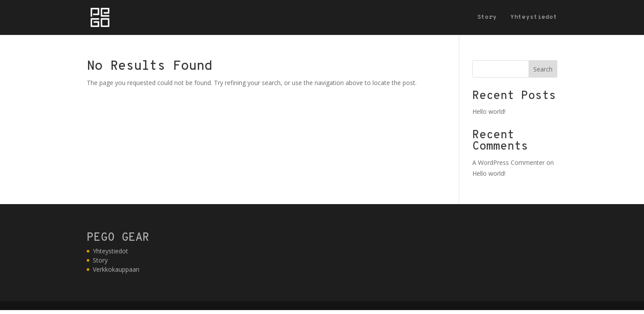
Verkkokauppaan (116, 269)
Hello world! (489, 111)
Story (487, 18)
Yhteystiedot (534, 18)
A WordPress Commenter (508, 162)
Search (543, 69)
